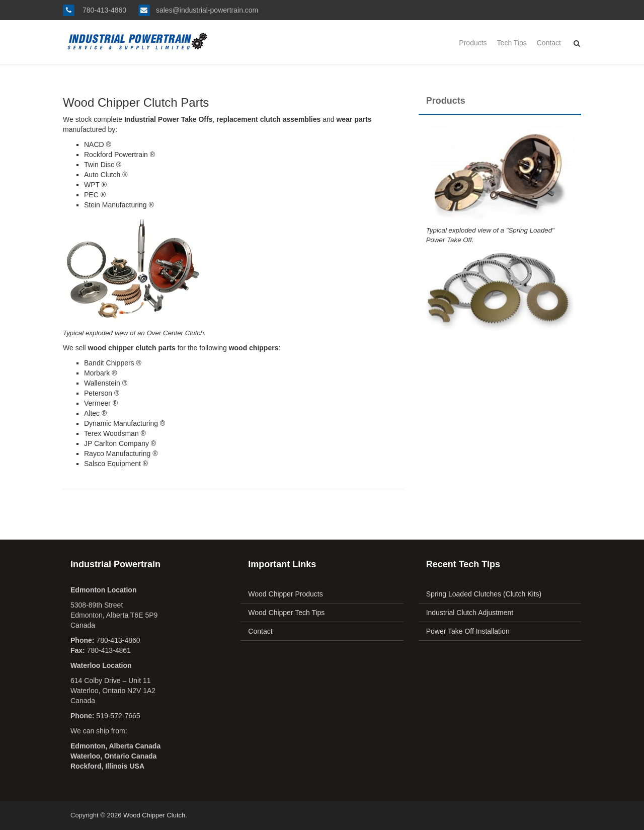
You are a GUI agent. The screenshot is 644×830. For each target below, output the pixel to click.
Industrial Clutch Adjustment (470, 613)
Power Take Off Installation (468, 631)
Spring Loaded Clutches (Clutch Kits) (484, 594)
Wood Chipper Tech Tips (286, 613)
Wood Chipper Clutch (154, 815)
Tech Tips (512, 43)
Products (473, 43)
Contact (549, 43)
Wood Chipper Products (285, 594)
